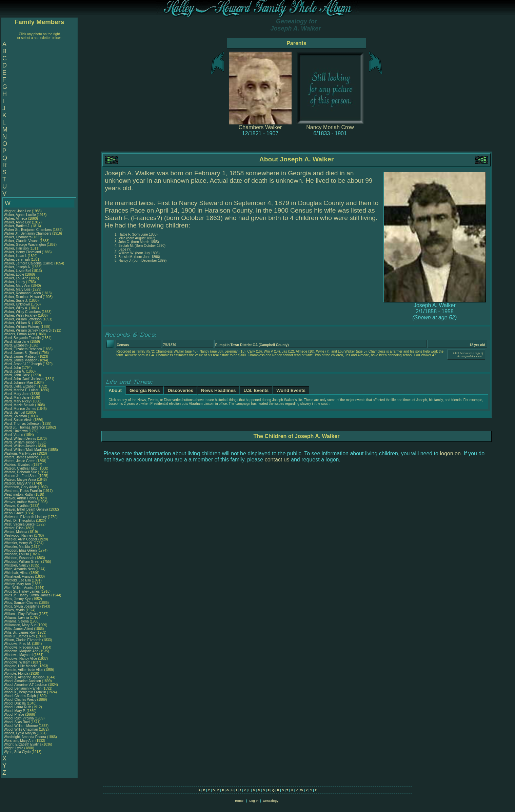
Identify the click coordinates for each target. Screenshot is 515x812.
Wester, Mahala (16, 532)
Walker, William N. (17, 323)
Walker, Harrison (17, 248)
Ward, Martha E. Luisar (21, 390)
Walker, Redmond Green (22, 293)
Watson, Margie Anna (20, 480)
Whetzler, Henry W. (18, 543)
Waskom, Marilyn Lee (20, 453)
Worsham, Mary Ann (19, 741)
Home (239, 801)
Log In (254, 801)
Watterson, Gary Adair (20, 487)
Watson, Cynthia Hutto (21, 468)
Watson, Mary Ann (18, 483)
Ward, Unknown (16, 431)
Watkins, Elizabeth (18, 465)
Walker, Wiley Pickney (20, 315)
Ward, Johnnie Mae (18, 383)
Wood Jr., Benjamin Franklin (25, 692)
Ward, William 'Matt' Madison (25, 450)
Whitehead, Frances (19, 577)
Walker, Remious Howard (23, 297)
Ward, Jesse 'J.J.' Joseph (23, 364)
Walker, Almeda (16, 219)
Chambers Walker (260, 127)
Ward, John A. (14, 371)
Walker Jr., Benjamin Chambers (27, 233)
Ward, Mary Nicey (17, 401)
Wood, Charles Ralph (20, 696)
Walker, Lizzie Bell (17, 271)
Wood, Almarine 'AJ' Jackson (25, 685)
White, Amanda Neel (19, 569)
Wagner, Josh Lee (17, 211)
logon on (450, 453)
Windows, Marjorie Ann (21, 651)
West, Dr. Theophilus (20, 521)
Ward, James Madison (21, 357)
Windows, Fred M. (17, 644)
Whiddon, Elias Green (20, 550)
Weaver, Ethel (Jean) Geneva (26, 509)
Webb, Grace (14, 513)
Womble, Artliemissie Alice (24, 670)
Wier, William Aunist (19, 588)
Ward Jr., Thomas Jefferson (24, 427)
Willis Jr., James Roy (19, 636)
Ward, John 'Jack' (17, 375)
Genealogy (271, 801)
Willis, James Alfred (18, 629)
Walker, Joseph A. (17, 267)
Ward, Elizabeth (16, 345)
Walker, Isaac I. (15, 256)
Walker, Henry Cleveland (22, 252)
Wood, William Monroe (21, 726)
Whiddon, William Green (22, 562)
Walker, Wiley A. (16, 308)
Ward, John (13, 368)
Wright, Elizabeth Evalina (23, 744)
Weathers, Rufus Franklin (23, 491)
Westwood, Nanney (19, 536)
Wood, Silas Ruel (17, 722)
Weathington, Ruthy (19, 494)
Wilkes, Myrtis (15, 610)
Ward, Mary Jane (17, 394)
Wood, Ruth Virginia (19, 718)
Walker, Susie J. (16, 301)
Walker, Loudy (15, 282)
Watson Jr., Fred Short (21, 476)
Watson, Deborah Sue (20, 472)
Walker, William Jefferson (23, 319)
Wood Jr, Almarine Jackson (24, 677)
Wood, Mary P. (15, 711)
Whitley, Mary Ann (17, 584)
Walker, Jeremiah (17, 260)
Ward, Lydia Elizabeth (20, 386)
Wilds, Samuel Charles (21, 603)
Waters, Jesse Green (20, 461)
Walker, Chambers (18, 237)
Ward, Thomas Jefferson (22, 424)
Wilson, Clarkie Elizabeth (23, 640)
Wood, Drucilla (15, 703)
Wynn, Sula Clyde (17, 752)
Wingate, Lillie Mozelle (21, 666)
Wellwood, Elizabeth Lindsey (25, 517)
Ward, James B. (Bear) (21, 353)
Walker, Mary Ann (17, 286)
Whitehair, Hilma (17, 573)
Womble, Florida (16, 674)
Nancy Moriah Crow (330, 127)
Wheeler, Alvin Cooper (21, 539)
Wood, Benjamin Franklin (23, 688)
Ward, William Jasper (20, 442)
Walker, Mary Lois (17, 289)
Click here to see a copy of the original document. (468, 355)
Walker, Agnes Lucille (20, 215)
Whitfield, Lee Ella (17, 580)
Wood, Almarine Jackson (22, 681)
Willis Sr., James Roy (20, 632)
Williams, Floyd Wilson (21, 614)
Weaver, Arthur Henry (20, 498)
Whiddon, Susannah (19, 558)
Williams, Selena (17, 621)
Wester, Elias (14, 528)
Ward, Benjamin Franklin (22, 338)
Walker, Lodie (14, 274)
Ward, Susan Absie (18, 420)
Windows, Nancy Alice (20, 659)
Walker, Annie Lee (17, 222)
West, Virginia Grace (19, 524)
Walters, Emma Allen (19, 334)
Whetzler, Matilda (17, 547)
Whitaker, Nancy (17, 565)
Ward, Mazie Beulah (19, 405)
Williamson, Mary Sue (20, 625)
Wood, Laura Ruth (17, 707)
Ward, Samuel (15, 412)
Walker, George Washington (25, 245)
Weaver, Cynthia (17, 506)
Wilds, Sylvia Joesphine (22, 606)
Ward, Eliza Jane (16, 342)
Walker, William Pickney (22, 327)
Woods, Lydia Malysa (20, 733)
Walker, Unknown (17, 304)
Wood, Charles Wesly (20, 700)
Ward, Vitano (14, 435)
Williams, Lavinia (17, 618)
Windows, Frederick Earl (22, 647)
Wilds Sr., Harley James (22, 591)
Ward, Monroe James (20, 409)
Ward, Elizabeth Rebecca (23, 349)
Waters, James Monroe (21, 457)
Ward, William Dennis (20, 439)
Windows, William (17, 662)
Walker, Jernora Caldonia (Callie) (28, 263)
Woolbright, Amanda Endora (25, 737)
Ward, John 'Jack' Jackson (24, 379)
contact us (277, 460)
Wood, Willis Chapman (21, 729)
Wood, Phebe (14, 715)
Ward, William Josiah (19, 446)
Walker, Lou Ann (16, 278)
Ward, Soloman (16, 416)
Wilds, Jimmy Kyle (17, 599)
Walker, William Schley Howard (27, 330)
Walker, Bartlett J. (17, 226)
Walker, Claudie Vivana (21, 241)
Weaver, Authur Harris (20, 502)
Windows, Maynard (19, 655)
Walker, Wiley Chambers (22, 312)
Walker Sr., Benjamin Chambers (28, 230)
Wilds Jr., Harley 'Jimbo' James (27, 595)
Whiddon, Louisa (17, 554)
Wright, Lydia (14, 748)
